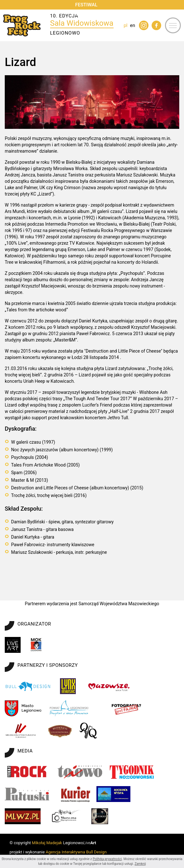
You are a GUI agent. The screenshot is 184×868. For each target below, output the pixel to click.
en (133, 25)
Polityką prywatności (107, 859)
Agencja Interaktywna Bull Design (76, 852)
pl (126, 25)
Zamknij (140, 864)
